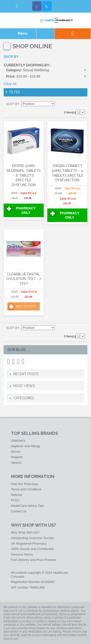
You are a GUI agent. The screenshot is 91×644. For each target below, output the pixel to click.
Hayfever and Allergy (25, 446)
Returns (17, 495)
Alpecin (16, 463)
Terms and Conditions (26, 489)
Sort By (13, 104)
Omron (16, 452)
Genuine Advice (22, 554)
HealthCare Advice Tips (27, 506)
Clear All (10, 84)
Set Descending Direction (59, 104)
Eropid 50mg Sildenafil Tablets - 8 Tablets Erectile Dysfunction (24, 175)
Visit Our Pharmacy (25, 484)
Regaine (17, 457)
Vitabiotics (18, 441)
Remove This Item (85, 70)
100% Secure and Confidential (32, 549)
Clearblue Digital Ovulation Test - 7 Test (24, 279)
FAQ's (15, 500)
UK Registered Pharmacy (29, 544)
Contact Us (19, 511)
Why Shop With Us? (25, 532)
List (81, 104)
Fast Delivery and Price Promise (33, 560)
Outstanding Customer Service (32, 538)
